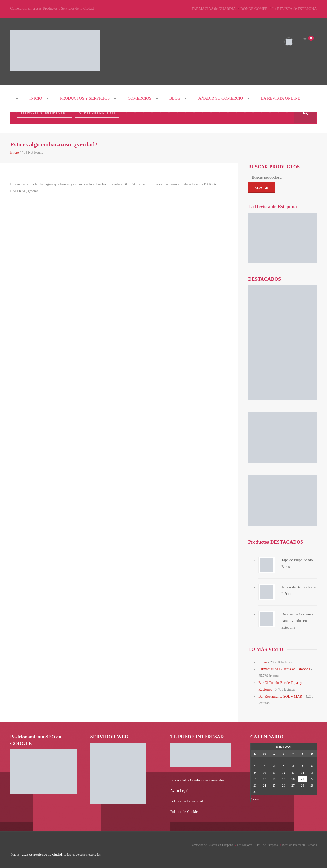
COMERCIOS (139, 98)
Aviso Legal (179, 789)
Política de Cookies (184, 809)
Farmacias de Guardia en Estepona (283, 668)
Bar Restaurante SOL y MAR (279, 695)
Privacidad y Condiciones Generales (196, 778)
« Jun (254, 797)
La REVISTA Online (280, 98)
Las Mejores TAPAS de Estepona (258, 842)
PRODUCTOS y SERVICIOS (85, 98)
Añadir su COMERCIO (221, 98)
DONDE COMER (256, 9)
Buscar (261, 187)
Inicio (36, 98)
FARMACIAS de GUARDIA (218, 9)
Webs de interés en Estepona (299, 842)
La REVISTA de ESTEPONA (295, 9)
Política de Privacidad (186, 799)
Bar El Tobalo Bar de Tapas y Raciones (286, 682)
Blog (175, 98)
